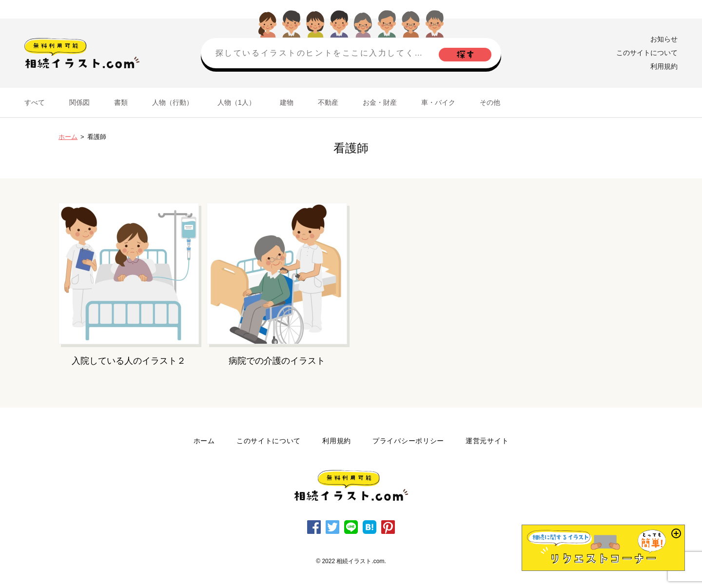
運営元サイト (487, 441)
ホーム (68, 137)
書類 (121, 102)
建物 (287, 102)
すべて (35, 102)
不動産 (328, 102)
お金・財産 (380, 102)
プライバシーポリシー (408, 441)
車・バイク (438, 102)
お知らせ (664, 39)
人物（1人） (236, 102)
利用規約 (664, 66)
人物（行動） (173, 102)
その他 (490, 102)
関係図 (79, 102)
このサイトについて (647, 53)
